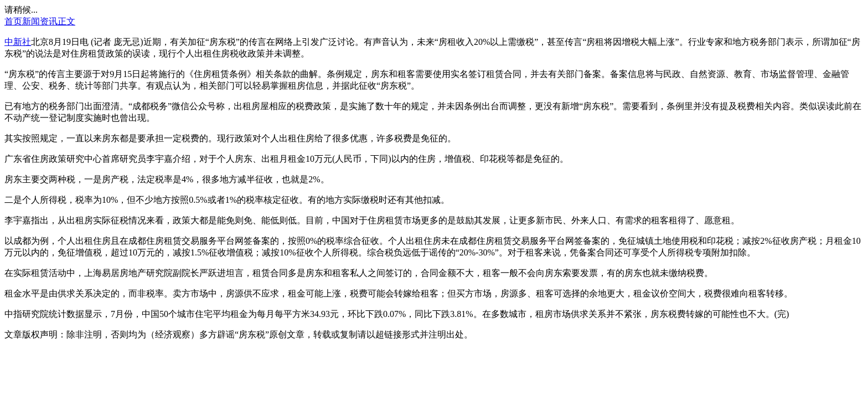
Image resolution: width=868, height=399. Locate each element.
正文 (66, 21)
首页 (13, 21)
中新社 (18, 42)
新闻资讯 (40, 21)
